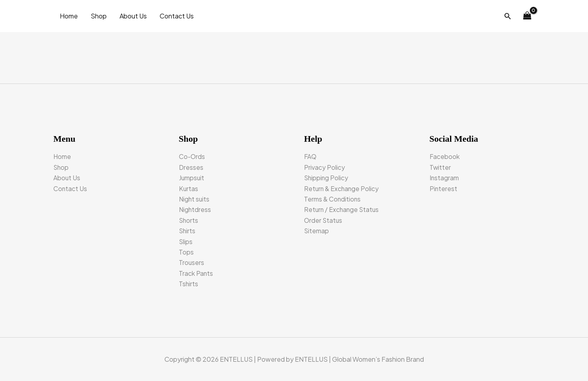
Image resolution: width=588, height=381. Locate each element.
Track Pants (196, 273)
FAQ (311, 156)
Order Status (324, 220)
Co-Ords (192, 156)
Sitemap (317, 231)
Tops (186, 252)
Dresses (191, 167)
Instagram (444, 178)
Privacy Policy (324, 167)
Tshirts (189, 284)
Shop (99, 16)
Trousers (192, 262)
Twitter (440, 167)
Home (69, 16)
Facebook (445, 156)
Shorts (189, 220)
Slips (186, 241)
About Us (133, 16)
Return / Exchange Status (343, 209)
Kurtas (189, 188)
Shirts (188, 231)
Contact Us (177, 16)
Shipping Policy (327, 178)
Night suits (195, 199)
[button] (508, 16)
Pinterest (444, 188)
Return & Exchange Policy (342, 188)
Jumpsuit (192, 178)
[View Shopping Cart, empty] (527, 16)
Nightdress (195, 209)
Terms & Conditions (333, 199)
